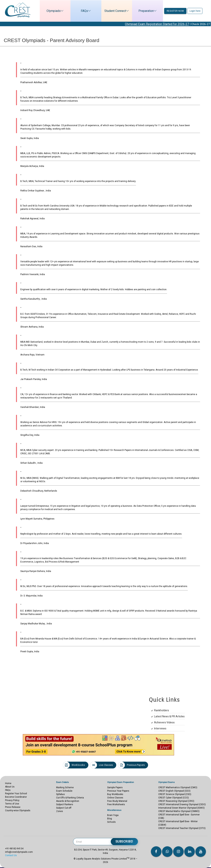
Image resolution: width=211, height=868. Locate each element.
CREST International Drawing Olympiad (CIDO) (182, 804)
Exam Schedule (64, 791)
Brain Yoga (113, 815)
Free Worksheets (116, 804)
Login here (195, 11)
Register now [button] (175, 11)
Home (8, 783)
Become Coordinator (16, 797)
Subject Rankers (65, 804)
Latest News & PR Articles (169, 716)
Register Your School (16, 794)
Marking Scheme (65, 787)
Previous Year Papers (118, 791)
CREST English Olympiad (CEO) (174, 791)
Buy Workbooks (115, 794)
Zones (60, 811)
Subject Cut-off (64, 808)
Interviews (160, 728)
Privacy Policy (12, 800)
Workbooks (74, 765)
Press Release (13, 807)
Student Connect (115, 11)
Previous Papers (131, 765)
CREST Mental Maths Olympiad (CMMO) (179, 811)
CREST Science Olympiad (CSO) (175, 794)
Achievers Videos (164, 722)
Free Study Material (117, 801)
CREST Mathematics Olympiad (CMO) (178, 787)
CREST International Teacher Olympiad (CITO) (182, 828)
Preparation (146, 11)
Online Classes (115, 798)
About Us (10, 787)
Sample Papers (115, 787)
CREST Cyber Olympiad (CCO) (174, 798)
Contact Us (11, 855)
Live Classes (102, 765)
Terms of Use (12, 804)
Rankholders (162, 710)
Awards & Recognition (68, 801)
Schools (111, 822)
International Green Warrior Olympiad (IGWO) (181, 808)
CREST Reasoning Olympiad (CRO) (176, 801)
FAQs (85, 11)
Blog (110, 819)
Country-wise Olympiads (18, 810)
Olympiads (54, 11)
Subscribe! (124, 842)
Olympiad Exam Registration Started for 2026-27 (165, 24)
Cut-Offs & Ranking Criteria (70, 798)
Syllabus (60, 794)
